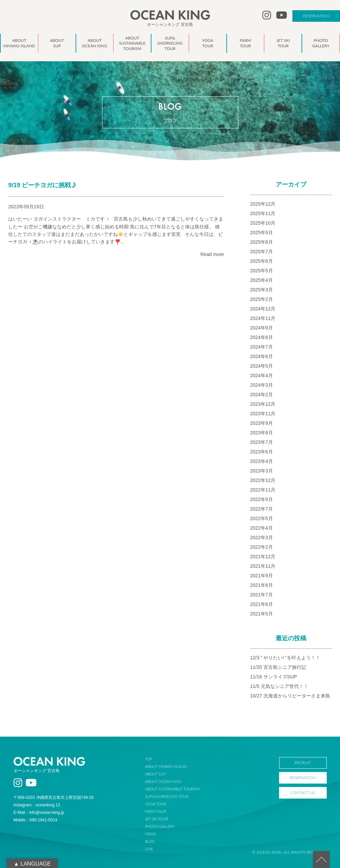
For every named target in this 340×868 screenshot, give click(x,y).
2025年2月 (262, 299)
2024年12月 (263, 309)
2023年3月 (262, 471)
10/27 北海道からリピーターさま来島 (290, 696)
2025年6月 (262, 261)
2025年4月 (262, 280)
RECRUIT (303, 763)
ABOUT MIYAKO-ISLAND (166, 766)
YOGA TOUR (156, 804)
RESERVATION (316, 16)
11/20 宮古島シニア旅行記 (278, 667)
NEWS (150, 834)
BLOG (150, 841)
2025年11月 (263, 213)
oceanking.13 (48, 805)
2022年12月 (263, 480)
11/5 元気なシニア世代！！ (279, 686)
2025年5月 (262, 271)
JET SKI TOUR (157, 819)
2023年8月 (262, 433)
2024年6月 (262, 356)
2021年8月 (262, 585)
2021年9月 (262, 576)
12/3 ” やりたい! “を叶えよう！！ (285, 658)
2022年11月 (263, 490)
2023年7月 (262, 442)
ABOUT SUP (155, 774)
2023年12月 (263, 404)
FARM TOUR (155, 811)
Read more (212, 254)
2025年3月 (262, 290)
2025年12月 (263, 204)
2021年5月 (262, 614)
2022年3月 (262, 537)
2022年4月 (262, 528)
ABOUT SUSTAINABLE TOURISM (172, 789)
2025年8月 (262, 242)
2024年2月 (262, 395)
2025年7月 (262, 252)
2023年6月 (262, 452)
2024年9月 (262, 328)
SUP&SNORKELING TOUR (167, 796)
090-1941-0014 (43, 820)
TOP (149, 759)
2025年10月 (263, 223)
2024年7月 (262, 347)
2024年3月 (262, 385)
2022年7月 (262, 509)
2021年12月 (263, 557)
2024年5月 (262, 366)
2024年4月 (262, 375)
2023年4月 (262, 461)
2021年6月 (262, 604)
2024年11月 (263, 318)
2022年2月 (262, 547)
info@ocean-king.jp (47, 813)
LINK (149, 849)
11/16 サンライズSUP (274, 677)
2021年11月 (263, 566)
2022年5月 (262, 518)
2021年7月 (262, 595)
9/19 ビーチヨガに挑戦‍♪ (43, 185)
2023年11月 (263, 414)
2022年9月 (262, 499)
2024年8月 (262, 337)
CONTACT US (303, 793)
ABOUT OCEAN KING (163, 781)
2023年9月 (262, 423)
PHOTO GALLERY (160, 826)
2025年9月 (262, 232)
